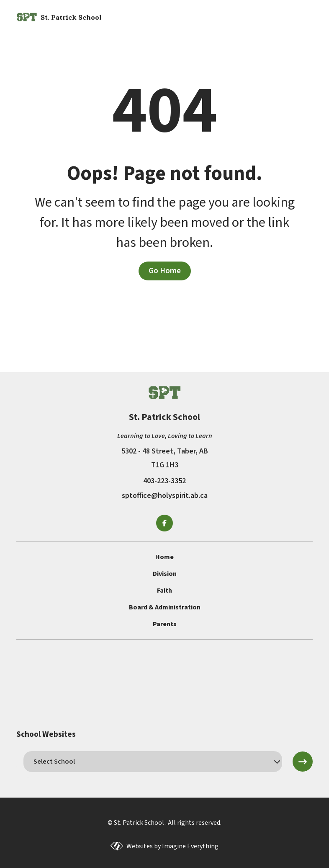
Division (165, 574)
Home (164, 557)
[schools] (153, 762)
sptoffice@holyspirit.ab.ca (165, 496)
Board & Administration (165, 607)
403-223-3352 (164, 481)
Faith (164, 591)
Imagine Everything (190, 846)
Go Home (165, 271)
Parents (165, 624)
